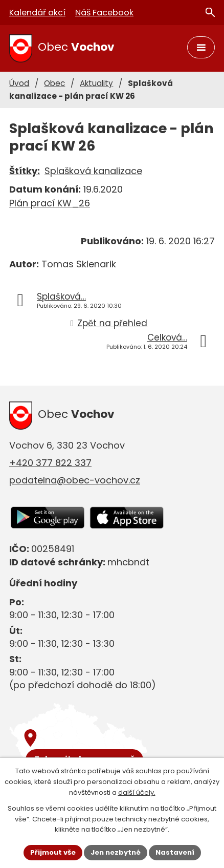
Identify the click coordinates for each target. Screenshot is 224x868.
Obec (54, 83)
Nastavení (175, 852)
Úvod (19, 83)
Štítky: (25, 171)
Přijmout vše (53, 852)
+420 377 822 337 (50, 463)
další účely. (137, 792)
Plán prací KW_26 (50, 203)
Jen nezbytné (116, 852)
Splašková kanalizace (93, 171)
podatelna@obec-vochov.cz (75, 480)
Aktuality (96, 83)
